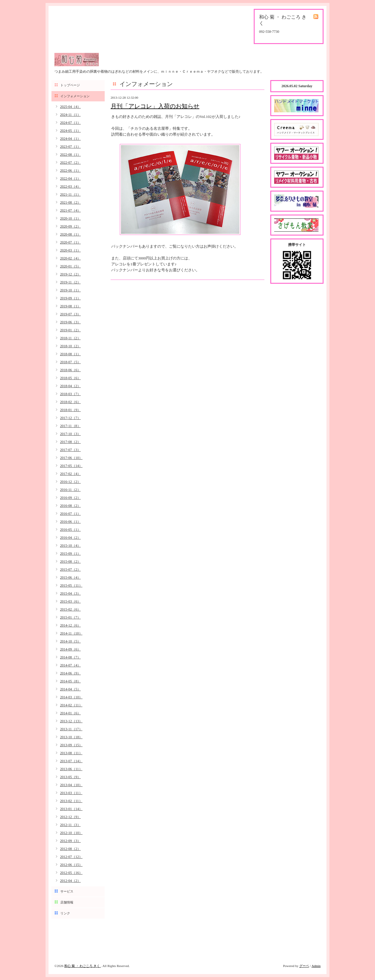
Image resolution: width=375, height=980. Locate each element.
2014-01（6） (70, 713)
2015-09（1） (70, 554)
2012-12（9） (70, 817)
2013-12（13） (71, 721)
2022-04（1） (70, 179)
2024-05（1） (70, 131)
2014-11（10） (71, 633)
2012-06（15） (71, 865)
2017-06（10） (71, 458)
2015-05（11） (71, 585)
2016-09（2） (70, 498)
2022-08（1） (70, 155)
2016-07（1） (70, 514)
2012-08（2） (70, 849)
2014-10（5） (70, 641)
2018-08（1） (70, 354)
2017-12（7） (70, 418)
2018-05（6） (70, 378)
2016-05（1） (70, 530)
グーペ (304, 966)
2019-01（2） (70, 330)
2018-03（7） (70, 394)
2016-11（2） (70, 490)
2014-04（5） (70, 689)
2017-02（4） (70, 474)
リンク (65, 913)
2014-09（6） (70, 649)
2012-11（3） (70, 825)
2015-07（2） (70, 569)
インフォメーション (75, 96)
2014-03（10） (71, 697)
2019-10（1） (70, 290)
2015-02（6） (70, 609)
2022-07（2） (70, 163)
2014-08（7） (70, 657)
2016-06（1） (70, 522)
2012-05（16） (71, 873)
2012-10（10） (71, 833)
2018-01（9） (70, 410)
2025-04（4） (70, 107)
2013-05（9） (70, 777)
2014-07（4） (70, 665)
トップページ (70, 85)
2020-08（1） (70, 234)
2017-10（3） (70, 434)
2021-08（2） (70, 202)
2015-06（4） (70, 577)
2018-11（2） (70, 338)
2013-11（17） (71, 729)
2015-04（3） (70, 593)
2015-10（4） (70, 546)
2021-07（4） (70, 210)
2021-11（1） (70, 194)
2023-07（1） (70, 147)
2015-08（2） (70, 562)
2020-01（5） (70, 266)
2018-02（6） (70, 402)
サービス (67, 891)
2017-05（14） (71, 466)
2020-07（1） (70, 242)
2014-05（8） (70, 681)
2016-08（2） (70, 506)
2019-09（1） (70, 298)
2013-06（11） (71, 769)
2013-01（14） (71, 809)
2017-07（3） (70, 450)
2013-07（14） (71, 761)
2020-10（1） (70, 218)
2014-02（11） (71, 705)
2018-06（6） (70, 370)
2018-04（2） (70, 386)
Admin (316, 966)
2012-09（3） (70, 841)
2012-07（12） (71, 857)
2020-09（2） (70, 226)
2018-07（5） (70, 362)
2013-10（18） (71, 737)
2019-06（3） (70, 322)
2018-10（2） (70, 346)
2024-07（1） (70, 123)
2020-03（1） (70, 250)
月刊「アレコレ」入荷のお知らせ (155, 106)
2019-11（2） (70, 282)
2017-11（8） (70, 426)
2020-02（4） (70, 258)
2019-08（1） (70, 306)
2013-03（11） (71, 793)
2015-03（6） (70, 601)
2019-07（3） (70, 314)
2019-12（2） (70, 274)
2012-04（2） (70, 881)
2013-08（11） (71, 753)
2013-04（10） (71, 785)
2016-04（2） (70, 538)
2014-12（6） (70, 625)
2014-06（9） (70, 673)
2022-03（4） (70, 186)
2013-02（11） (71, 801)
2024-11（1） (70, 115)
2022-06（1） (70, 171)
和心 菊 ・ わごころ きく (83, 966)
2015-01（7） (70, 617)
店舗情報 (67, 902)
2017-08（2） (70, 442)
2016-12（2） (70, 482)
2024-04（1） (70, 139)
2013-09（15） (71, 745)
